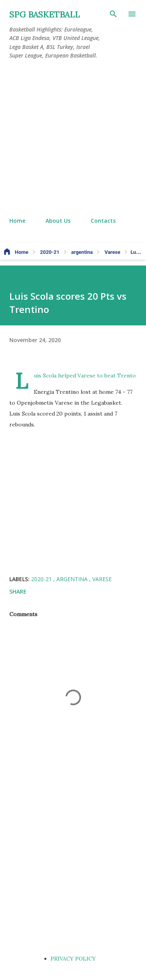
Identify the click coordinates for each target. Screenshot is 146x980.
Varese (102, 579)
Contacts (103, 221)
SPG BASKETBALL (45, 15)
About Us (58, 221)
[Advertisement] (73, 139)
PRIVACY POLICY (73, 959)
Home (17, 221)
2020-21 (42, 579)
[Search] (113, 14)
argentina (73, 579)
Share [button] (18, 591)
